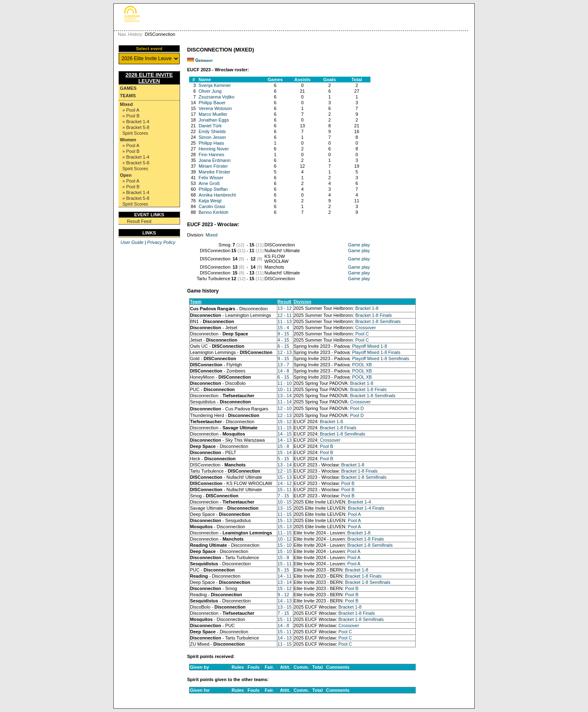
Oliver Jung (210, 91)
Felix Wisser (211, 178)
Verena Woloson (215, 108)
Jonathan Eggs (214, 120)
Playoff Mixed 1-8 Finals (376, 352)
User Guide (132, 242)
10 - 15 (285, 502)
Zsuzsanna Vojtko (217, 97)
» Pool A (131, 110)
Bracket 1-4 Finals (366, 508)
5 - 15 (283, 459)
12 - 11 (285, 315)
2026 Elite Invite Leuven (149, 78)
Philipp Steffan (213, 189)
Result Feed (139, 221)
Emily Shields (212, 131)
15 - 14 (285, 452)
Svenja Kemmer (215, 85)
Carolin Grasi (212, 206)
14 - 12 (285, 483)
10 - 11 (285, 389)
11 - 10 (285, 383)
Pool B (326, 446)
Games (128, 88)
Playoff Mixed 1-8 (369, 346)
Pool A (354, 514)
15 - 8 (283, 446)
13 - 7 (283, 365)
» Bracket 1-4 (136, 122)
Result (285, 302)
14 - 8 (283, 371)
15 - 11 (285, 489)
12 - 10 (285, 408)
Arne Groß (209, 183)
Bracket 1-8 (367, 308)
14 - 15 (285, 434)
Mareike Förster (214, 172)
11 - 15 (285, 428)
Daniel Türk (210, 126)
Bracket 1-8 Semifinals (378, 321)
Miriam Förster (213, 166)
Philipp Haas (211, 143)
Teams (128, 96)
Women (128, 140)
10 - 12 (285, 539)
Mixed (126, 104)
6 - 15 (283, 346)
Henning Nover (214, 149)
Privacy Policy (161, 242)
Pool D (357, 408)
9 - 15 (283, 334)
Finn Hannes (211, 155)
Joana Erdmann (215, 160)
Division (303, 302)
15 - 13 (285, 477)
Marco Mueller (213, 114)
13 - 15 (285, 508)
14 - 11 (285, 576)
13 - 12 (285, 308)
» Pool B (131, 116)
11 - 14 (285, 402)
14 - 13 (285, 440)
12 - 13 (285, 352)
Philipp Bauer (212, 103)
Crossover (365, 328)
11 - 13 (285, 321)
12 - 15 (285, 471)
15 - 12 (285, 422)
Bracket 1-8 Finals (374, 315)
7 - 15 (283, 496)
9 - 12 (283, 595)
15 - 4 (283, 328)
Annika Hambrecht (217, 195)
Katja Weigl (210, 201)
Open (126, 175)
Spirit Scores (135, 133)
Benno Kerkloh (213, 212)
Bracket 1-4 (359, 502)
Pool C (362, 334)
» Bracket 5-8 (136, 127)
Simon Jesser (212, 137)
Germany (204, 60)
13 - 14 (285, 396)
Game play (359, 245)
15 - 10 (285, 545)
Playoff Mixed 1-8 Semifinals (381, 358)
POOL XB (362, 365)
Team (196, 302)
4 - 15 (283, 340)
